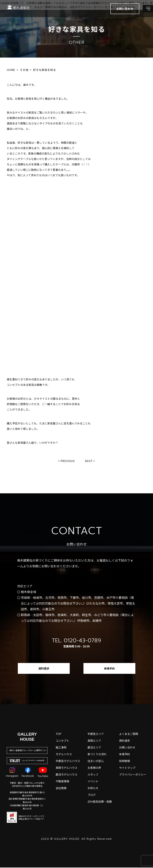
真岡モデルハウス (66, 768)
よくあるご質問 (129, 734)
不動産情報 (62, 782)
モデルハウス (64, 755)
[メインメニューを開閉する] (145, 12)
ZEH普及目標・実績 (100, 802)
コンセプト (62, 741)
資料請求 (44, 669)
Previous (67, 461)
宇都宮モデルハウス (68, 761)
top (58, 734)
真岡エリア (94, 741)
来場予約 (109, 669)
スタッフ (93, 775)
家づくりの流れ (97, 755)
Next (90, 461)
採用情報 (125, 761)
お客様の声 (94, 768)
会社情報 (61, 788)
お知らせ (93, 788)
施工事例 (61, 748)
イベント (93, 782)
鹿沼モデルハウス (66, 775)
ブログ (92, 795)
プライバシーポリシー (133, 775)
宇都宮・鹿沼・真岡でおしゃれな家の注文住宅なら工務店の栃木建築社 (27, 785)
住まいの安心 (96, 761)
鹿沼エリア (94, 748)
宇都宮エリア (96, 734)
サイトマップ (127, 768)
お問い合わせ (127, 748)
